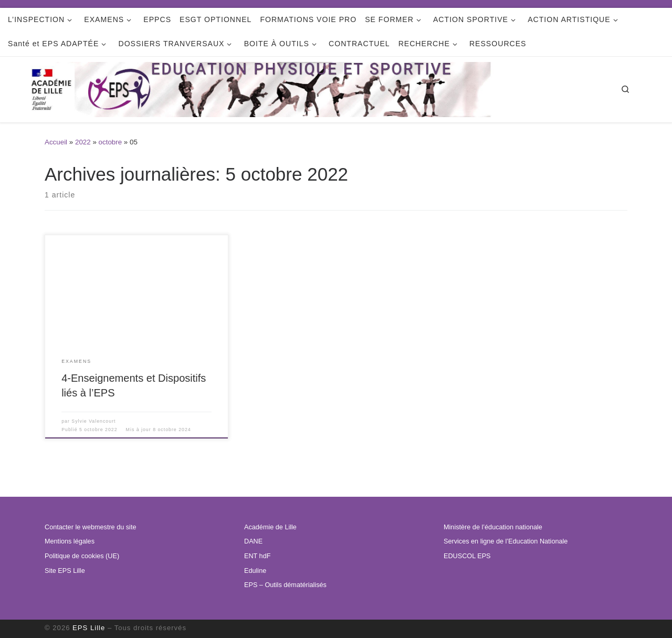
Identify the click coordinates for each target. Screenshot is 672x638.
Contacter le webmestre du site (90, 527)
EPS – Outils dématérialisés (285, 585)
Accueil (56, 142)
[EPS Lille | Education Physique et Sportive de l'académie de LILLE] (286, 88)
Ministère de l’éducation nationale (493, 527)
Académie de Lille (270, 527)
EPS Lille (89, 628)
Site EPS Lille (65, 571)
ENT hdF (257, 556)
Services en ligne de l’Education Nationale (506, 541)
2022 (83, 142)
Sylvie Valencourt (93, 421)
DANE (253, 541)
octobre (111, 142)
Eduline (255, 571)
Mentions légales (70, 541)
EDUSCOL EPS (467, 556)
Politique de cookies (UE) (82, 556)
